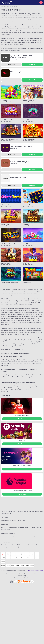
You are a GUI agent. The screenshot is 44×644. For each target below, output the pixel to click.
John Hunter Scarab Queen (9, 244)
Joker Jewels (5, 205)
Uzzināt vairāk (22, 419)
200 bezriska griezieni (17, 72)
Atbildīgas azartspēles (22, 545)
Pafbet (22, 536)
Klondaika (7, 536)
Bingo (19, 520)
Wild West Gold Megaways (9, 139)
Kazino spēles (19, 512)
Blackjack (3, 520)
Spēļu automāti (12, 512)
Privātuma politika (32, 571)
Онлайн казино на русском (7, 549)
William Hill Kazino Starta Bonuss (22, 465)
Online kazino (4, 512)
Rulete (16, 520)
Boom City (26, 120)
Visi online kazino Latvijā (30, 536)
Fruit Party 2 (5, 100)
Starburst (17, 527)
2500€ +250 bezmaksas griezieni (21, 147)
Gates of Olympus (29, 100)
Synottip (12, 536)
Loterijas (23, 520)
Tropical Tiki (27, 283)
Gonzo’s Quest (10, 527)
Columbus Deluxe (24, 527)
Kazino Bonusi (32, 512)
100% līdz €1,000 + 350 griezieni (20, 162)
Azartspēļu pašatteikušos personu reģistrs (11, 547)
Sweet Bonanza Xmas (30, 244)
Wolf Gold (26, 263)
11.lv (15, 536)
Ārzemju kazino (5, 538)
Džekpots (8, 520)
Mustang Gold (5, 263)
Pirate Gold (26, 224)
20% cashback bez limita (18, 177)
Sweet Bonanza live (7, 120)
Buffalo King (5, 224)
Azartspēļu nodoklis (33, 545)
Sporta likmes (39, 512)
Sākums (3, 6)
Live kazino (26, 512)
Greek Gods (27, 205)
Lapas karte (40, 571)
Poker (12, 520)
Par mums (24, 547)
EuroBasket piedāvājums (22, 415)
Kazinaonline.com (18, 549)
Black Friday (22, 440)
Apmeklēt (32, 64)
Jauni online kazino (14, 538)
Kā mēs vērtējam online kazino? (9, 545)
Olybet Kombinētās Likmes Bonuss (22, 491)
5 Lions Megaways (29, 139)
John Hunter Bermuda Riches (10, 283)
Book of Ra (4, 527)
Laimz (3, 536)
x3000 (18, 536)
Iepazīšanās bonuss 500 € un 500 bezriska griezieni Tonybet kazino (24, 57)
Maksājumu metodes (6, 514)
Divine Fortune (32, 527)
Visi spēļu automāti (6, 529)
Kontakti (29, 547)
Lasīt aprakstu (11, 65)
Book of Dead (39, 527)
